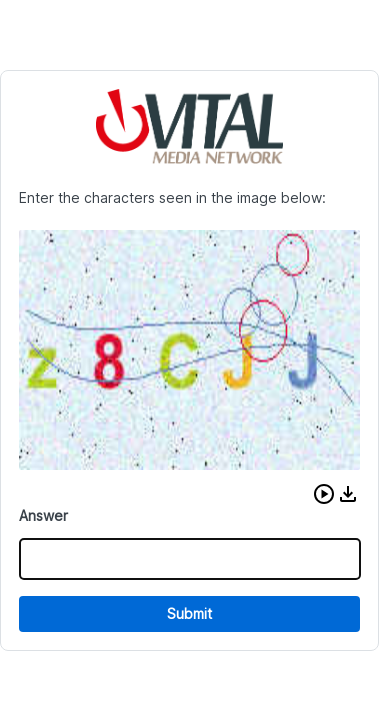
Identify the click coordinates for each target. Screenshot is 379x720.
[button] (324, 494)
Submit (189, 613)
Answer (43, 515)
